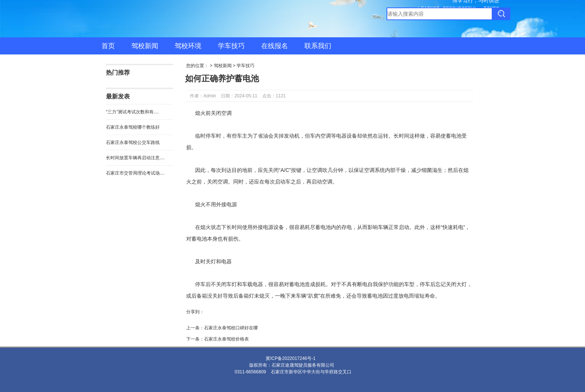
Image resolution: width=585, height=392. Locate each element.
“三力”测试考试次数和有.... (132, 112)
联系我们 (318, 46)
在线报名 (275, 46)
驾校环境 (188, 46)
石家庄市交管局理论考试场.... (135, 173)
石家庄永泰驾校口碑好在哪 (231, 328)
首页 (108, 46)
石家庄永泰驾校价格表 (226, 339)
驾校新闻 (145, 46)
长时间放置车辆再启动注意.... (135, 158)
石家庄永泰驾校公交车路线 (133, 142)
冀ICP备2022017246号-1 (290, 358)
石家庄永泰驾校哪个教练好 (133, 127)
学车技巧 (231, 46)
